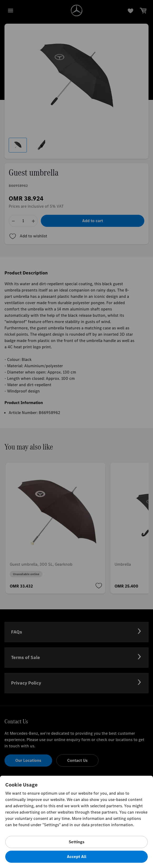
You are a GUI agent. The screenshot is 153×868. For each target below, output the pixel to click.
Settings (77, 842)
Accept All (77, 857)
